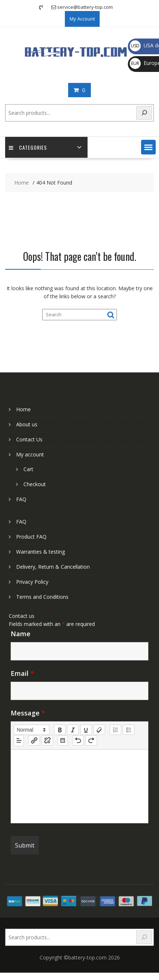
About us (27, 424)
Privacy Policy (32, 582)
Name (21, 634)
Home (23, 409)
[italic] (73, 730)
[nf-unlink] (47, 740)
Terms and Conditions (42, 597)
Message (28, 713)
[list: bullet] (129, 730)
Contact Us (29, 439)
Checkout (35, 484)
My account (30, 454)
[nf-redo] (91, 740)
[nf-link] (34, 740)
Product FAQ (31, 537)
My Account (82, 19)
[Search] (144, 113)
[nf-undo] (78, 740)
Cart (28, 469)
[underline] (86, 730)
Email (22, 673)
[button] (148, 147)
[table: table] (63, 740)
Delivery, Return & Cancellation (53, 567)
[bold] (60, 730)
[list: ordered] (115, 730)
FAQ (21, 499)
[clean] (99, 730)
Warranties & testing (40, 552)
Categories (28, 147)
